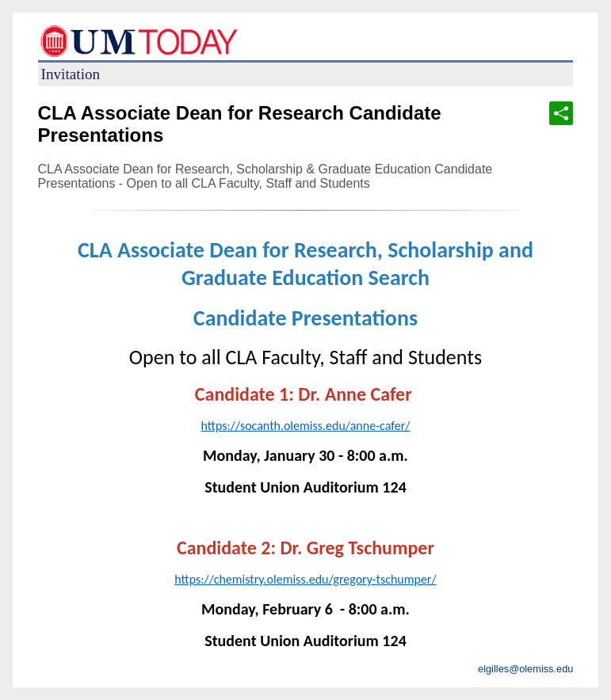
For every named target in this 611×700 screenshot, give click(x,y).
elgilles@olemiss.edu (525, 669)
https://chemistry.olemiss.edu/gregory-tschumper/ (305, 579)
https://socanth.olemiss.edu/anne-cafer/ (306, 426)
